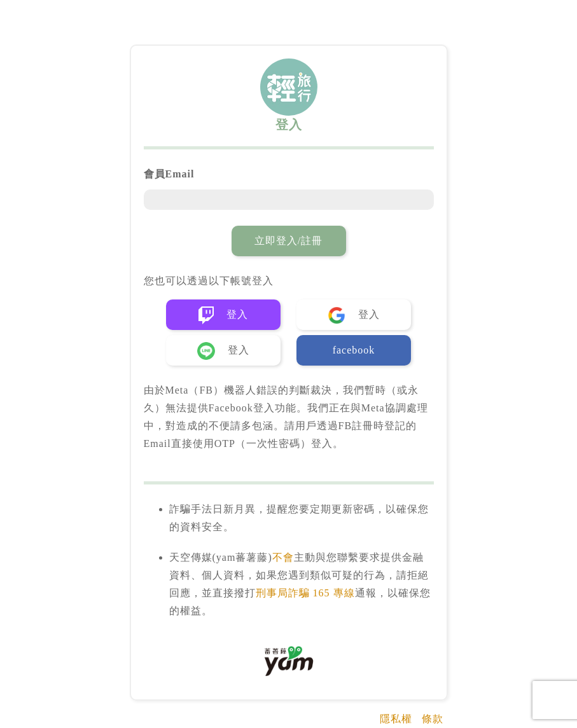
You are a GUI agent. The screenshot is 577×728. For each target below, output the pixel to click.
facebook (354, 350)
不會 (283, 557)
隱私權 (396, 719)
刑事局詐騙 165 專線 (305, 593)
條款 (433, 719)
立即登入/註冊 (288, 241)
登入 (223, 315)
